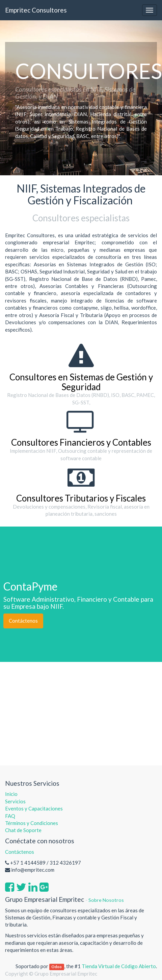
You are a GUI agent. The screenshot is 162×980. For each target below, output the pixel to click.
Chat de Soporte (23, 830)
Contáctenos (23, 621)
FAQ (11, 816)
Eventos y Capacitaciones (34, 808)
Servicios (15, 801)
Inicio (11, 794)
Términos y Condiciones (32, 823)
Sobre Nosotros (106, 900)
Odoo (57, 967)
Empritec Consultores (36, 10)
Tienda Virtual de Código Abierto (119, 966)
